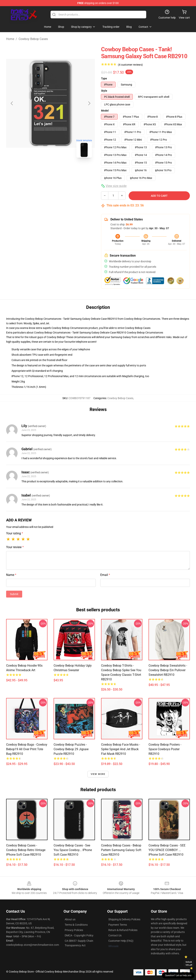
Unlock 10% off (189, 963)
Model (105, 111)
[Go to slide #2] (60, 169)
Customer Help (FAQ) (121, 941)
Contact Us (115, 935)
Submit (14, 594)
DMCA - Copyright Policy (79, 935)
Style (104, 91)
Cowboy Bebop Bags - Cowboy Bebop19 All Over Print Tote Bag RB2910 (27, 749)
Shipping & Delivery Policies (124, 919)
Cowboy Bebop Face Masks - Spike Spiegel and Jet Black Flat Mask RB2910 (120, 749)
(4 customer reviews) (130, 65)
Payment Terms (118, 925)
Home (10, 39)
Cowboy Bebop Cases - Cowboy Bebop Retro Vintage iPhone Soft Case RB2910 (26, 850)
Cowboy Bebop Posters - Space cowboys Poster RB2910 (165, 749)
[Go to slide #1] (41, 169)
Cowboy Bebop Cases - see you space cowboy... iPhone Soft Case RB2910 (73, 850)
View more (98, 774)
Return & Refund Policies (123, 930)
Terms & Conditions (76, 925)
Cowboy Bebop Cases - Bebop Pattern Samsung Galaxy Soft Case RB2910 (121, 850)
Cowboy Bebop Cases (33, 39)
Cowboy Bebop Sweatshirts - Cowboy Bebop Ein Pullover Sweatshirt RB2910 (168, 670)
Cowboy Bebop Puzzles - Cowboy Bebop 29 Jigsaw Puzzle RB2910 (71, 749)
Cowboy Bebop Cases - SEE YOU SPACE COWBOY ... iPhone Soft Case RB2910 (167, 850)
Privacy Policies (74, 930)
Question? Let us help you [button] (178, 975)
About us (70, 919)
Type (104, 78)
